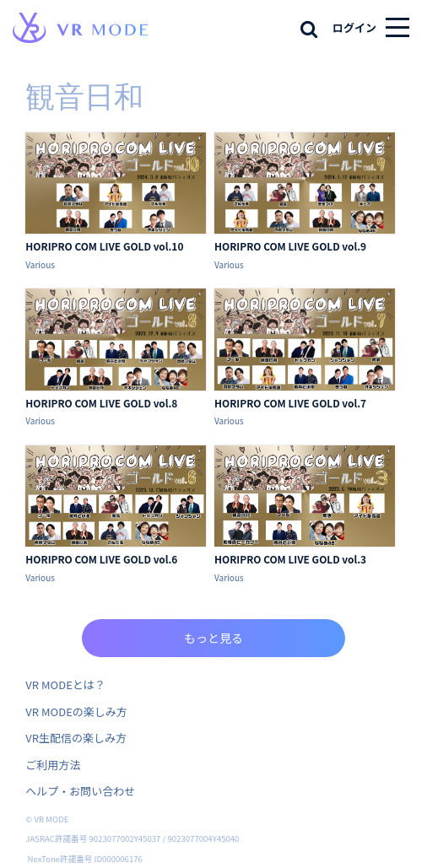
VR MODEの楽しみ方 (76, 712)
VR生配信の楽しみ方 (76, 738)
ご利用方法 (53, 765)
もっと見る (213, 638)
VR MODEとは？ (65, 685)
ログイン (354, 27)
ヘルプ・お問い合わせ (80, 791)
